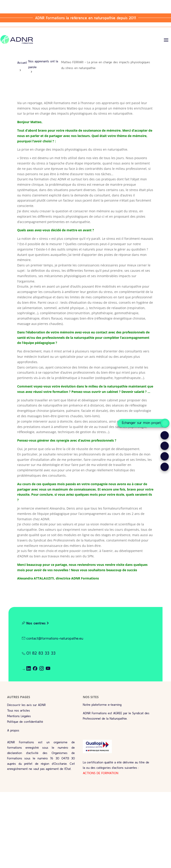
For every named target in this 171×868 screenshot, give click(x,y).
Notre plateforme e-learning (102, 705)
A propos (13, 730)
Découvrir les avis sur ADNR (26, 705)
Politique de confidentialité (25, 722)
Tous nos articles (19, 710)
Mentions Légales (19, 716)
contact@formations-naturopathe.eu (55, 638)
